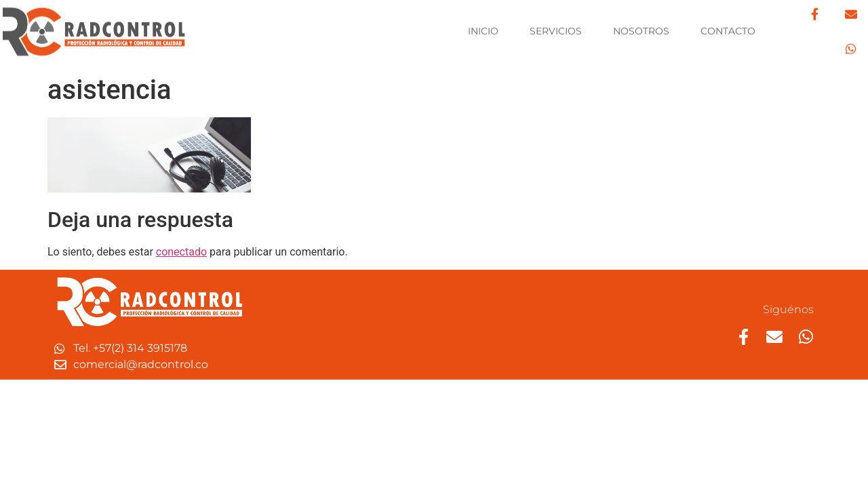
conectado (181, 252)
